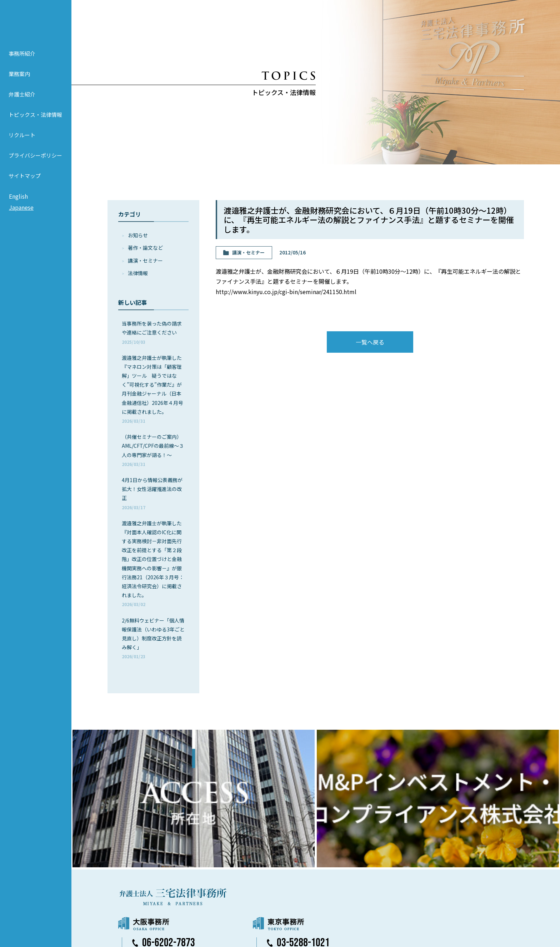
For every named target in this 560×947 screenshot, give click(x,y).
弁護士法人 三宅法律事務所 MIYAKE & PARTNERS (36, 25)
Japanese (21, 217)
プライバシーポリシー (35, 165)
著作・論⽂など (145, 248)
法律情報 (138, 273)
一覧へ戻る (370, 342)
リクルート (22, 144)
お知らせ (138, 235)
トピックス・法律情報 (35, 124)
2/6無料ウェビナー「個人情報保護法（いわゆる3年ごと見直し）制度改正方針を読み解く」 (153, 638)
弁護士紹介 (22, 103)
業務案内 (19, 83)
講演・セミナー (145, 261)
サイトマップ (25, 185)
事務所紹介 (22, 63)
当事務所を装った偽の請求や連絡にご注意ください (152, 332)
